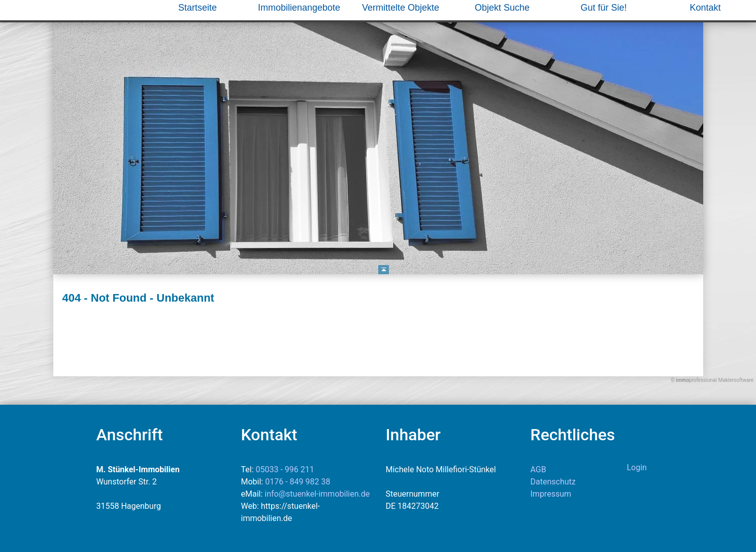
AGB (538, 469)
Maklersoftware (736, 380)
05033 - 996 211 (285, 469)
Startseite (198, 8)
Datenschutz (553, 482)
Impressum (551, 494)
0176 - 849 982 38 (298, 482)
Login (637, 467)
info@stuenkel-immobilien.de (317, 494)
